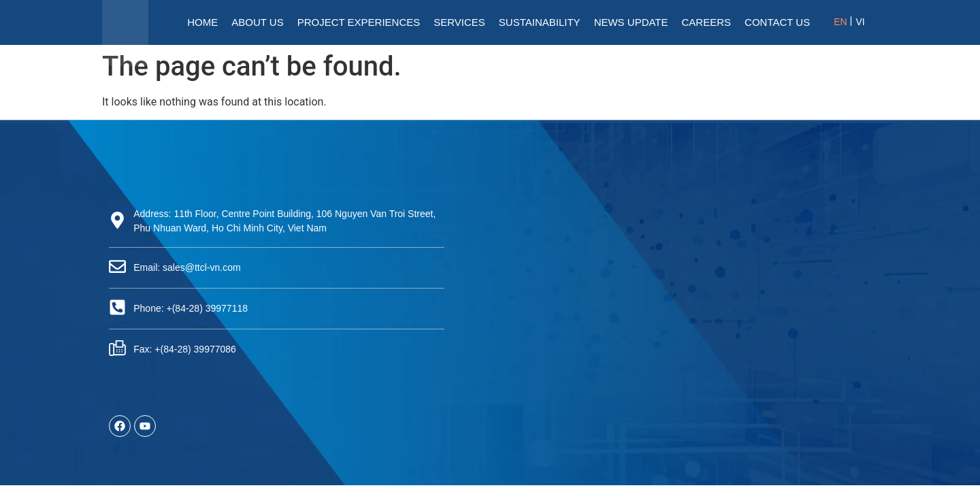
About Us (257, 22)
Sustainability (540, 22)
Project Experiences (359, 22)
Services (459, 22)
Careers (707, 22)
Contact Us (777, 22)
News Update (631, 22)
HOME (202, 22)
